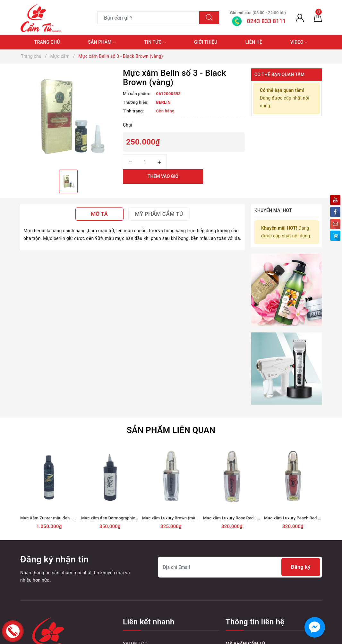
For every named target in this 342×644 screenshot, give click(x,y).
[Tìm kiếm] (209, 18)
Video (299, 42)
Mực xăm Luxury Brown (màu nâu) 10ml (180, 518)
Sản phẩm (102, 42)
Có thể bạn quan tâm (279, 75)
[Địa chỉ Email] (240, 567)
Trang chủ (47, 42)
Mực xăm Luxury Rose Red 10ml (234, 518)
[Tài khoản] (300, 18)
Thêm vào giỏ (163, 176)
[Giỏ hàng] (318, 18)
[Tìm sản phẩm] (148, 18)
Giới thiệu (206, 42)
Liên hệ (254, 42)
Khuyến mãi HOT (273, 210)
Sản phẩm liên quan (171, 430)
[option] (68, 117)
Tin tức (155, 42)
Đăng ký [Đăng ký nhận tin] (301, 567)
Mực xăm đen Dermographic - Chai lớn (118, 518)
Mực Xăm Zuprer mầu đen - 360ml (53, 518)
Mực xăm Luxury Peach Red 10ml (296, 518)
